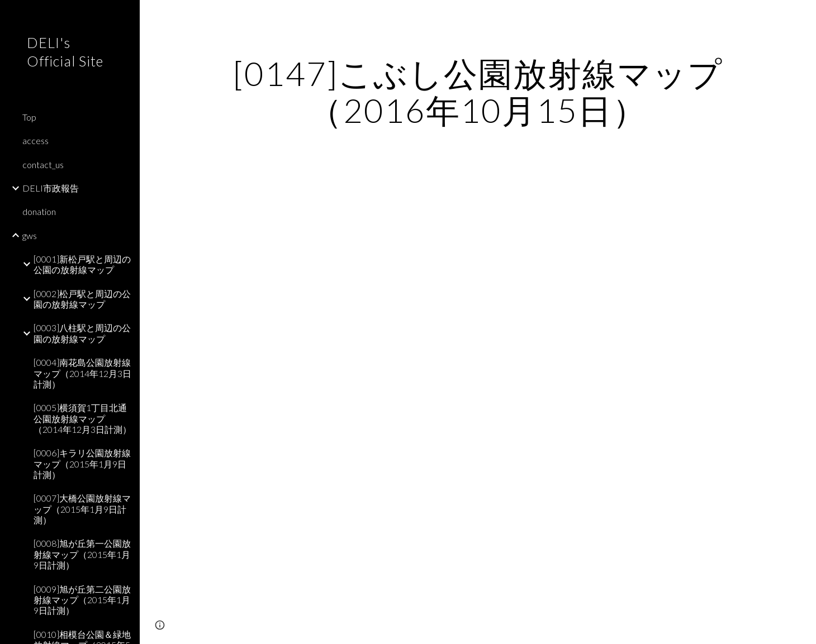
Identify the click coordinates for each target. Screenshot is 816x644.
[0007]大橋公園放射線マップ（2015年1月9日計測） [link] (82, 509)
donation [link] (39, 211)
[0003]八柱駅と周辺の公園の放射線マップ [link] (82, 333)
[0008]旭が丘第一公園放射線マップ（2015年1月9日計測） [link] (82, 554)
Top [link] (29, 117)
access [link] (35, 140)
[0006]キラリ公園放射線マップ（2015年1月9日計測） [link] (82, 464)
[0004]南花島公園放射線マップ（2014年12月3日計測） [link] (82, 373)
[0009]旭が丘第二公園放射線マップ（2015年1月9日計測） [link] (82, 600)
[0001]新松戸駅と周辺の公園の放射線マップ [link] (82, 264)
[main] (478, 92)
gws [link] (30, 235)
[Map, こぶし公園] (478, 388)
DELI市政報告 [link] (51, 188)
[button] (803, 16)
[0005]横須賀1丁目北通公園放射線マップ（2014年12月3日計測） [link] (82, 418)
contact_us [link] (43, 164)
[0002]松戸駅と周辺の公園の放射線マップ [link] (82, 299)
